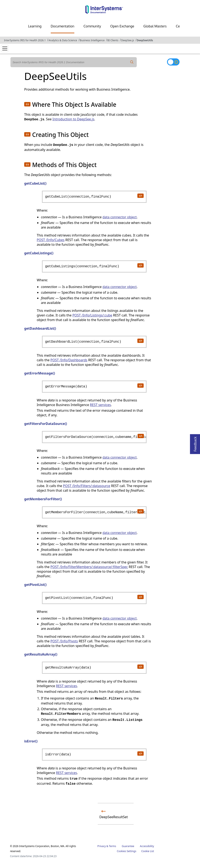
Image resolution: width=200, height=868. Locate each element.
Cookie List (148, 851)
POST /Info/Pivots (64, 641)
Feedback (195, 443)
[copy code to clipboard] (140, 195)
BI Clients (113, 40)
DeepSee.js (128, 40)
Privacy (102, 846)
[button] (27, 104)
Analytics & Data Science (63, 40)
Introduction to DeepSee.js (73, 119)
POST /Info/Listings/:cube (92, 315)
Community (92, 26)
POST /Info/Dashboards (69, 360)
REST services (101, 405)
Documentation (63, 26)
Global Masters (155, 26)
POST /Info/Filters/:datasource (87, 486)
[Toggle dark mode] (173, 62)
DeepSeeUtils (145, 40)
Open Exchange (122, 26)
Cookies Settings (127, 851)
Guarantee (128, 846)
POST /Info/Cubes (51, 240)
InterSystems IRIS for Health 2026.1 (25, 40)
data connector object (120, 217)
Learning (35, 26)
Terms (113, 846)
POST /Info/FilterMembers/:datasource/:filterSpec (89, 567)
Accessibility (147, 846)
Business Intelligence (92, 40)
